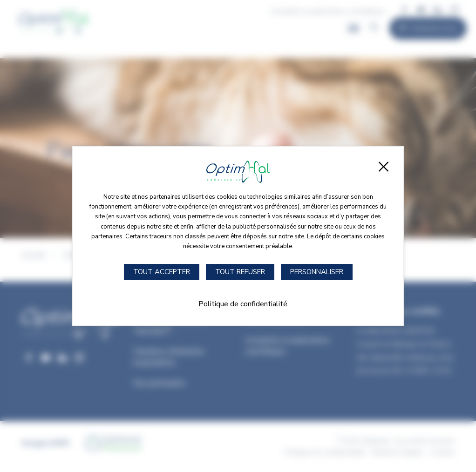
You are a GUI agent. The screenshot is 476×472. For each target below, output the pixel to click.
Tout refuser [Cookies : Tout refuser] (240, 272)
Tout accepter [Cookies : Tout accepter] (162, 272)
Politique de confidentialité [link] (243, 304)
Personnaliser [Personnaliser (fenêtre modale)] (317, 272)
